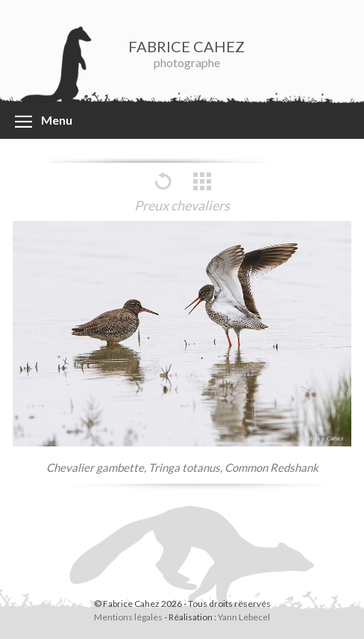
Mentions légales (128, 617)
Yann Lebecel (244, 617)
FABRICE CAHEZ (186, 46)
